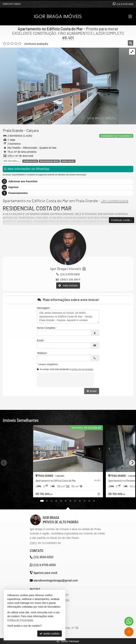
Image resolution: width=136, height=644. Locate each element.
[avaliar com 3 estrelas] (12, 44)
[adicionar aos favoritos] (99, 494)
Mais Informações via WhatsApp (27, 169)
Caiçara (33, 130)
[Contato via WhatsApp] (129, 621)
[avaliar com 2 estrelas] (8, 44)
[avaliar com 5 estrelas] (20, 44)
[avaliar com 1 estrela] (4, 44)
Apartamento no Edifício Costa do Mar (50, 29)
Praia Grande (13, 130)
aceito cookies (50, 634)
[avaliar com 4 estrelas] (16, 44)
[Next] (102, 449)
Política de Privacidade (20, 620)
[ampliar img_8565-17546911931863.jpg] (59, 86)
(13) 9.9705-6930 (125, 4)
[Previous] (34, 449)
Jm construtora (115, 201)
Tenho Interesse (68, 641)
